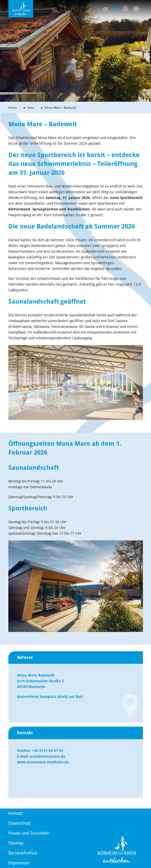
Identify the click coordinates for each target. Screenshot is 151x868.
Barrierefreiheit (23, 853)
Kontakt (15, 813)
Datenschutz (20, 823)
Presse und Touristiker (29, 833)
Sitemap (16, 843)
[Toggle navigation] (137, 9)
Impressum (19, 863)
